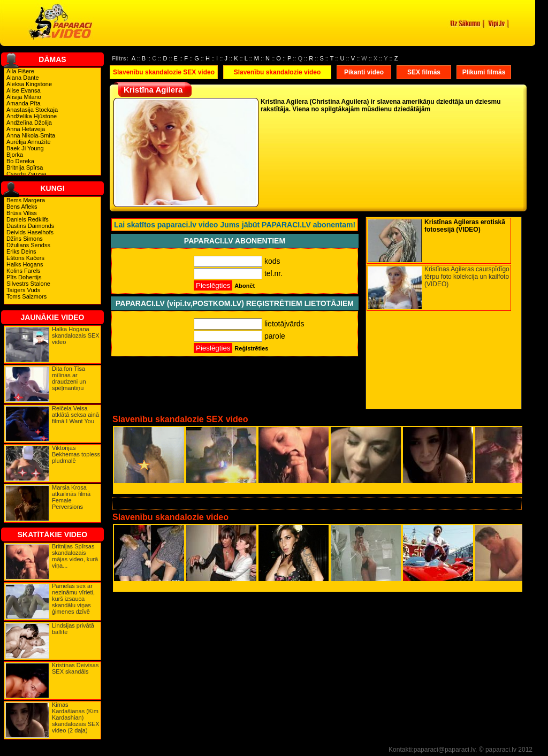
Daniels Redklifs (28, 219)
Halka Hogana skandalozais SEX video (76, 335)
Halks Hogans (25, 264)
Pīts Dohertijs (24, 277)
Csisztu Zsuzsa (26, 174)
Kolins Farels (24, 271)
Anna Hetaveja (26, 129)
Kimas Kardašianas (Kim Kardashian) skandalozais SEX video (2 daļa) (76, 717)
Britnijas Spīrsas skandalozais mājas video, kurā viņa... (75, 556)
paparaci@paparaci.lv (444, 750)
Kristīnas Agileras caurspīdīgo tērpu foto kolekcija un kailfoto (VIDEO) (467, 277)
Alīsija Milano (24, 97)
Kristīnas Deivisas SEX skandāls (75, 668)
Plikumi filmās (484, 72)
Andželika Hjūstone (32, 116)
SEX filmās (424, 72)
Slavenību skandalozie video (277, 72)
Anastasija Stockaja (32, 110)
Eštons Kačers (25, 258)
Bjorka (15, 155)
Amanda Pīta (24, 103)
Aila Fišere (20, 71)
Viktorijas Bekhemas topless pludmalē (76, 454)
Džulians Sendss (28, 245)
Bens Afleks (22, 207)
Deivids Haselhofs (30, 232)
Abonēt (245, 286)
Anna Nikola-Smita (31, 135)
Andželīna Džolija (29, 123)
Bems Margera (26, 200)
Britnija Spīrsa (25, 167)
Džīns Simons (25, 239)
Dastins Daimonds (30, 226)
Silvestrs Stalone (28, 284)
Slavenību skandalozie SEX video (164, 72)
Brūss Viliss (22, 213)
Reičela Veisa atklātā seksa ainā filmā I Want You (75, 415)
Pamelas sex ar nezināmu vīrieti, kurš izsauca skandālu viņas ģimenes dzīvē (73, 599)
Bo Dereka (20, 161)
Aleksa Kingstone (29, 84)
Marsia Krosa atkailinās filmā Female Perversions (71, 497)
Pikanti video (364, 72)
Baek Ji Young (25, 148)
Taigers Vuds (23, 290)
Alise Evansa (24, 90)
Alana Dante (23, 78)
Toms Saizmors (26, 296)
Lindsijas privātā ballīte (73, 629)
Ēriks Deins (21, 251)
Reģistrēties (251, 348)
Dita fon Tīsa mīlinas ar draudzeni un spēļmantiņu (69, 378)
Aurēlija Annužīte (29, 142)
